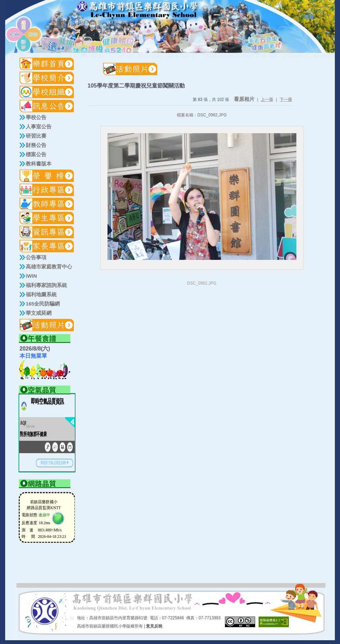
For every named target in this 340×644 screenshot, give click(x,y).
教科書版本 (39, 164)
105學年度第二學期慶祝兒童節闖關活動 (136, 86)
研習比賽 (36, 136)
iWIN (31, 276)
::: (297, 18)
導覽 (309, 17)
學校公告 (36, 117)
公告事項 (36, 257)
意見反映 (154, 626)
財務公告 (36, 145)
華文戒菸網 (39, 313)
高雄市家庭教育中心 (49, 267)
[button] (47, 78)
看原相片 (244, 99)
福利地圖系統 (41, 295)
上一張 (267, 100)
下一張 (286, 100)
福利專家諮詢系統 (46, 285)
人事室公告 (39, 127)
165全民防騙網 (43, 304)
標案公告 (36, 154)
